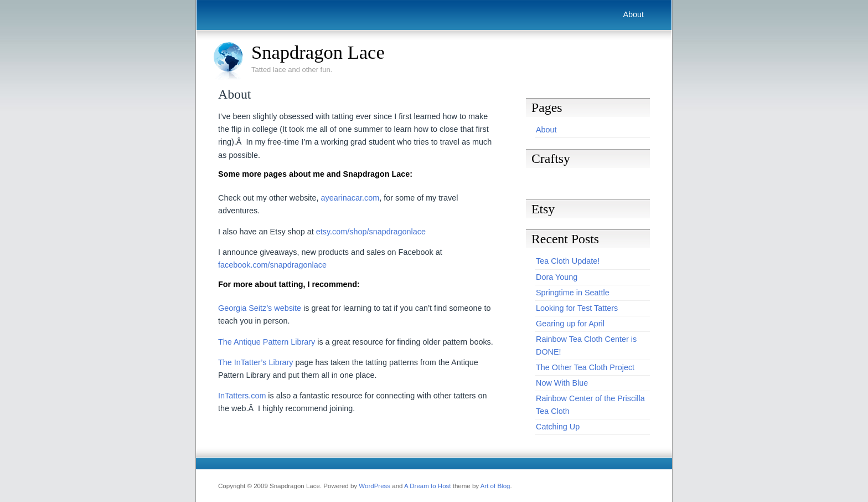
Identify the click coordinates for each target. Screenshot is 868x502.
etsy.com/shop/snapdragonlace (371, 232)
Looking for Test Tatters (577, 308)
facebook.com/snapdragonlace (272, 265)
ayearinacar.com (350, 198)
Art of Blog (495, 486)
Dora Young (557, 277)
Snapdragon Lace (318, 52)
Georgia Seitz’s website (260, 308)
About (633, 14)
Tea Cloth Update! (568, 261)
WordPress (374, 486)
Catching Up (558, 427)
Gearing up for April (570, 324)
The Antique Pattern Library (267, 342)
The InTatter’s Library (255, 362)
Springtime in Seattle (573, 293)
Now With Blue (562, 383)
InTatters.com (242, 396)
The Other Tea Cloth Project (585, 367)
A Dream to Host (427, 486)
